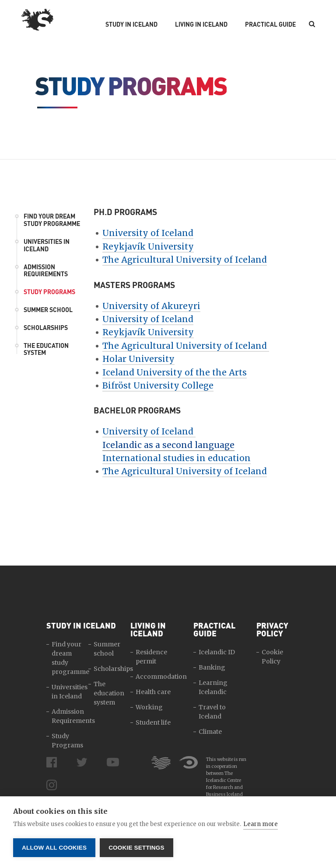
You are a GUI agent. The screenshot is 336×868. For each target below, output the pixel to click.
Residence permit (151, 657)
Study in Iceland (131, 24)
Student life (153, 722)
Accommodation (161, 677)
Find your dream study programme (52, 220)
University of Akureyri (151, 306)
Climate (210, 732)
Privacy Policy (272, 629)
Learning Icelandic (213, 687)
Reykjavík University (148, 247)
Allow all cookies (54, 848)
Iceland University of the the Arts (175, 372)
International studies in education (177, 458)
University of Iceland (148, 233)
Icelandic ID (217, 652)
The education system (46, 349)
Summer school (48, 310)
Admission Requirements (46, 271)
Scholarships (46, 328)
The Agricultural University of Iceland (185, 260)
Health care (153, 692)
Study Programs (49, 292)
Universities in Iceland (47, 245)
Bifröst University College (158, 385)
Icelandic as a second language (168, 445)
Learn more (261, 824)
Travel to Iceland (212, 712)
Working (149, 707)
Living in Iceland (201, 24)
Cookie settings (136, 848)
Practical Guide (270, 24)
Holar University (138, 359)
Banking (212, 667)
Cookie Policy (272, 657)
